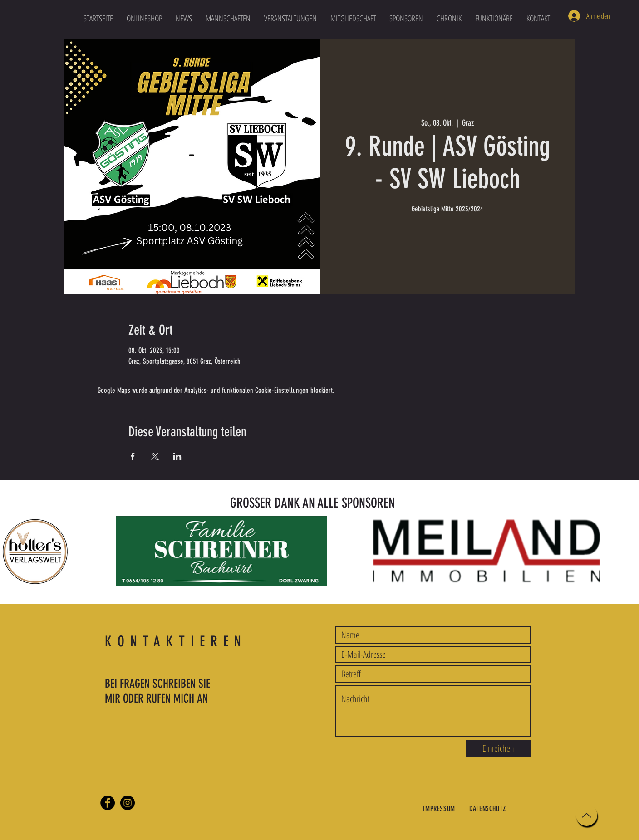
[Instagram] (128, 803)
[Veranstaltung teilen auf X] (155, 456)
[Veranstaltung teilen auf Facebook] (133, 456)
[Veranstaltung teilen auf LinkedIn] (177, 456)
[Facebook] (108, 803)
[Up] (587, 815)
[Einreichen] (498, 748)
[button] (228, 18)
